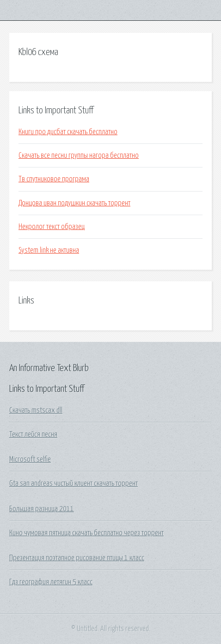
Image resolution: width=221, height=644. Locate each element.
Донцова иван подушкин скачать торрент (74, 203)
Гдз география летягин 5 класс (51, 582)
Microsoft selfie (30, 459)
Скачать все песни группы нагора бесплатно (79, 155)
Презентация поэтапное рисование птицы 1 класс (77, 558)
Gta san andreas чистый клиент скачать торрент (74, 483)
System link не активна (49, 250)
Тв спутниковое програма (54, 179)
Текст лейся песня (33, 434)
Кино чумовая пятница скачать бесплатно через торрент (86, 533)
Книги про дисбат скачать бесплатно (68, 132)
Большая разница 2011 (42, 509)
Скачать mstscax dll (36, 410)
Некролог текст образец (52, 227)
